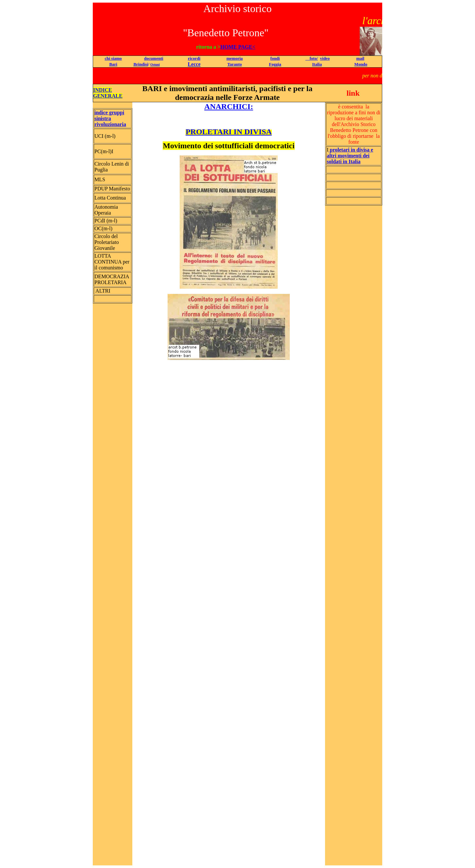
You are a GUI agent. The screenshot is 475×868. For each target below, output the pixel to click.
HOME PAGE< (238, 47)
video (325, 58)
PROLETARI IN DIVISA (229, 132)
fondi (275, 58)
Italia (317, 64)
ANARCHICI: (229, 106)
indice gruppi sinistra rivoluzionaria (110, 118)
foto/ (312, 58)
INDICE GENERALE (108, 93)
